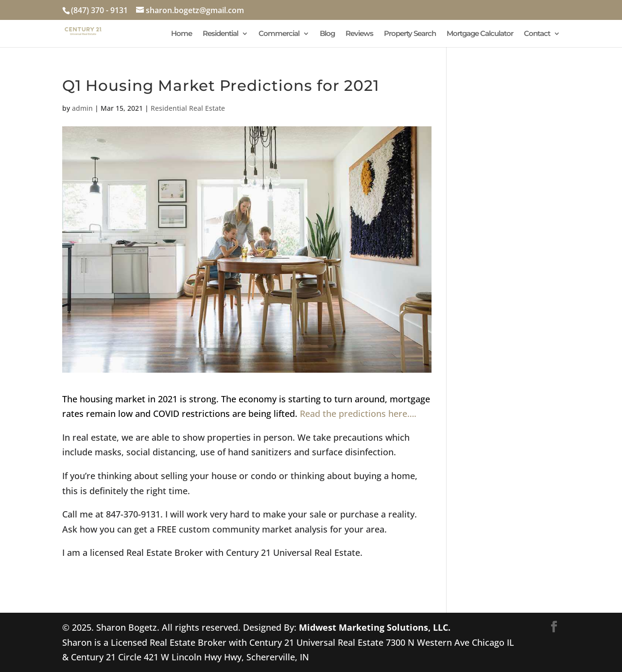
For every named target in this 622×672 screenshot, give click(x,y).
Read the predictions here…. (358, 414)
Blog (327, 34)
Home (181, 34)
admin (82, 108)
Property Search (410, 34)
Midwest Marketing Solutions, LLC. (375, 627)
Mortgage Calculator (480, 34)
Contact (537, 34)
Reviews (359, 34)
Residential (220, 34)
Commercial (279, 34)
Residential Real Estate (188, 108)
